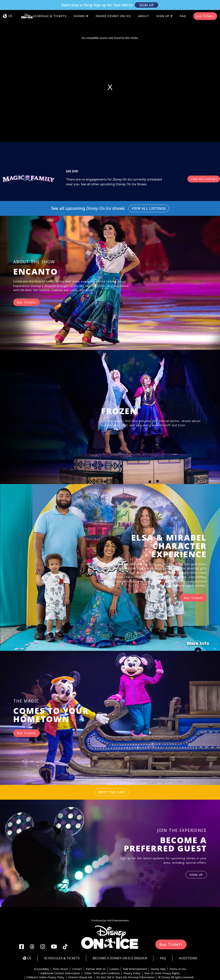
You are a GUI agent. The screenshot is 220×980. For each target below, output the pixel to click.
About (143, 6)
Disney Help (158, 949)
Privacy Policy (132, 953)
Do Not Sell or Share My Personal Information (125, 957)
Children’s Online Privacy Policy (45, 957)
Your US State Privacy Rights (162, 953)
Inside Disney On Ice (113, 6)
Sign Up (163, 6)
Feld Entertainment (135, 949)
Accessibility (41, 949)
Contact (77, 949)
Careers (114, 949)
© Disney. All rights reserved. (176, 957)
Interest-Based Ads (80, 957)
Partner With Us (96, 949)
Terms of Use (178, 949)
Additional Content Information (60, 953)
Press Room (60, 949)
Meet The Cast (112, 772)
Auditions (188, 938)
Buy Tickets (205, 6)
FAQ (183, 6)
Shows (79, 6)
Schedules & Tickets (62, 938)
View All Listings (204, 159)
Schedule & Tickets (50, 6)
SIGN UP (196, 855)
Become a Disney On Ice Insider (120, 938)
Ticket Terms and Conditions (102, 953)
